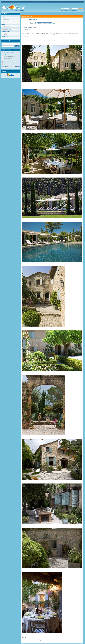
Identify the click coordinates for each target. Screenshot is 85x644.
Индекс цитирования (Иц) (9, 56)
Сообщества (6, 21)
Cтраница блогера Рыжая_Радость (39, 14)
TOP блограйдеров (7, 30)
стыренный (38, 641)
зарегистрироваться (65, 11)
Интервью (5, 38)
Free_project (52, 23)
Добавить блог (6, 19)
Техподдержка (6, 33)
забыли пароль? (73, 11)
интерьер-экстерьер (29, 641)
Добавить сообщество (8, 23)
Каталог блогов (28, 14)
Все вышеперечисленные (9, 62)
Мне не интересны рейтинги (10, 64)
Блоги (4, 18)
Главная (22, 14)
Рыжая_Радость (33, 19)
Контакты (5, 35)
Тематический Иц (8, 58)
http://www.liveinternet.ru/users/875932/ (44, 22)
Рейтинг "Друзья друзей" (9, 60)
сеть (34, 641)
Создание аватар (6, 26)
